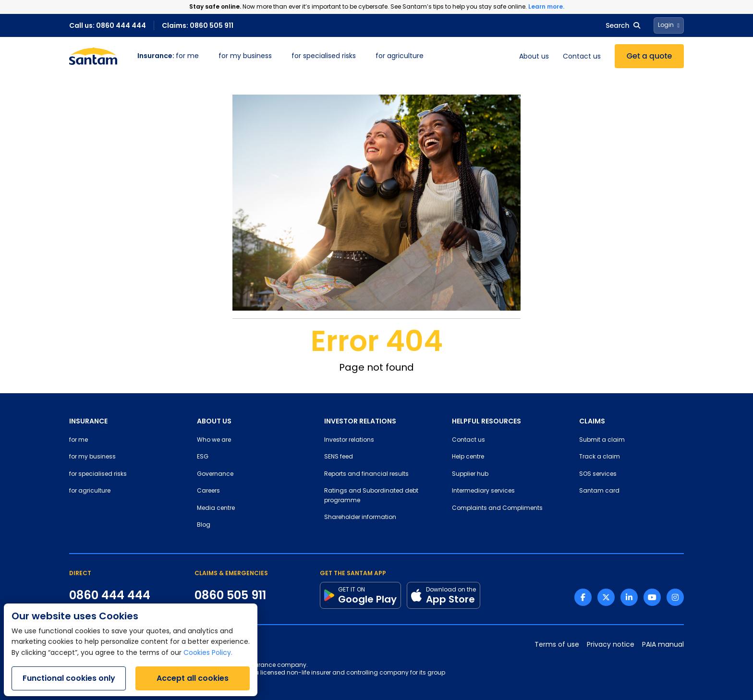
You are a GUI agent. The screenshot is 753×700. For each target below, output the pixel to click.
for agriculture (400, 56)
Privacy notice (611, 645)
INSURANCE (88, 421)
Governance (215, 474)
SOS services (598, 474)
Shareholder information (360, 518)
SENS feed (339, 457)
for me (168, 56)
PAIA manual (663, 645)
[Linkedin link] (629, 597)
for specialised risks (324, 56)
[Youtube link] (652, 597)
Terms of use (557, 645)
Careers (208, 491)
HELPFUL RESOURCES (486, 421)
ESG (203, 457)
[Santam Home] (93, 56)
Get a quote (650, 56)
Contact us (582, 57)
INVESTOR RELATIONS (360, 421)
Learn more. (546, 6)
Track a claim (600, 457)
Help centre (468, 457)
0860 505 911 (230, 595)
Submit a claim (602, 440)
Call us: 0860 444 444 (108, 25)
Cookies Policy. (208, 653)
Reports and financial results (366, 474)
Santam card (599, 491)
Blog (204, 525)
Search (623, 25)
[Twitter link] (606, 597)
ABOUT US (214, 421)
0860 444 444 (110, 595)
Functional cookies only (69, 678)
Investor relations (349, 440)
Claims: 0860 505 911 (198, 25)
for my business (245, 56)
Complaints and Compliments (497, 508)
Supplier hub (470, 474)
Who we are (214, 440)
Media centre (216, 508)
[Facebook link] (583, 597)
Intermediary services (483, 491)
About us (534, 57)
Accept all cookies (193, 678)
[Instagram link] (675, 597)
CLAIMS (592, 421)
